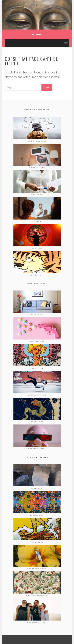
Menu (39, 34)
